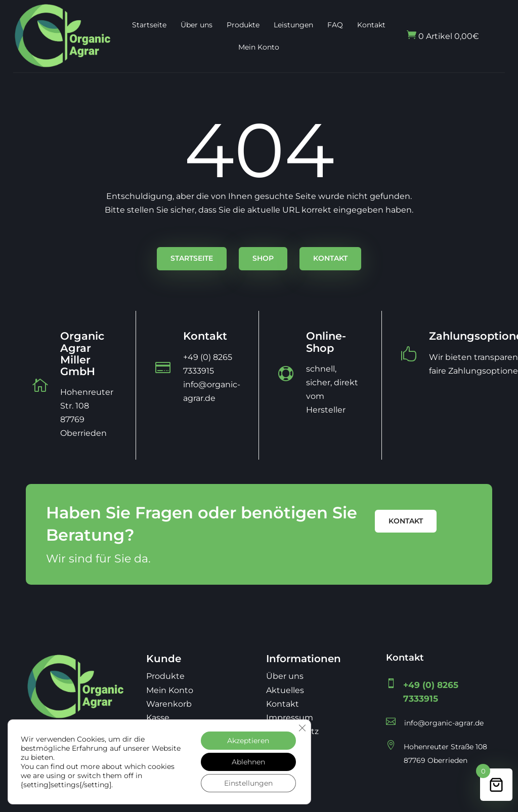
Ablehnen (248, 762)
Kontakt (371, 25)
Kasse (158, 718)
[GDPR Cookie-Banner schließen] (302, 728)
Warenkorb (169, 704)
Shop (263, 258)
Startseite (149, 25)
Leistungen (293, 25)
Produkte (243, 25)
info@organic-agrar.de (444, 723)
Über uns (197, 25)
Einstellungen (248, 783)
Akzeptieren (248, 741)
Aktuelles (285, 690)
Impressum (290, 718)
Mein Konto (259, 47)
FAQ (335, 25)
